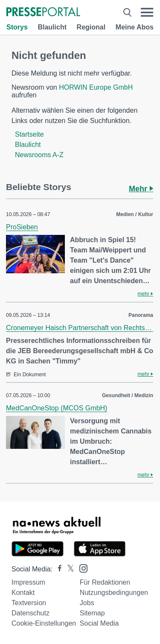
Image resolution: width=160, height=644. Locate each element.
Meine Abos (135, 27)
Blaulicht (52, 27)
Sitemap (92, 613)
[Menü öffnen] (147, 12)
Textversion (29, 603)
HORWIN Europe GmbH (96, 87)
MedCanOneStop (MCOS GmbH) (57, 408)
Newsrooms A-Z (39, 155)
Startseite (29, 134)
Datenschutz (31, 613)
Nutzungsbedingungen (114, 593)
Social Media (99, 623)
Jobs (87, 603)
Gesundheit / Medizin (128, 395)
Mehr (141, 189)
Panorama (141, 315)
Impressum (28, 582)
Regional (91, 27)
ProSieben (22, 227)
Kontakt (23, 593)
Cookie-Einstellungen (44, 623)
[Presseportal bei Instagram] (81, 568)
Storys (17, 27)
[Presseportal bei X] (68, 569)
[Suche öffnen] (127, 12)
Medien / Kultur (135, 214)
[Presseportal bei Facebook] (57, 569)
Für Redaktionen (105, 582)
